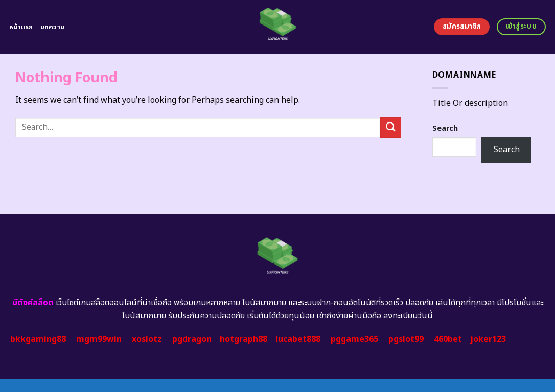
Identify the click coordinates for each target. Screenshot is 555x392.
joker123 (488, 339)
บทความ (53, 27)
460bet (448, 339)
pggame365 (354, 339)
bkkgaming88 (38, 339)
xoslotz (147, 339)
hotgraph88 (244, 339)
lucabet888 (298, 339)
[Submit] (390, 127)
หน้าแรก (21, 27)
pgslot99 (406, 339)
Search (445, 128)
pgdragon (192, 339)
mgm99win (99, 339)
